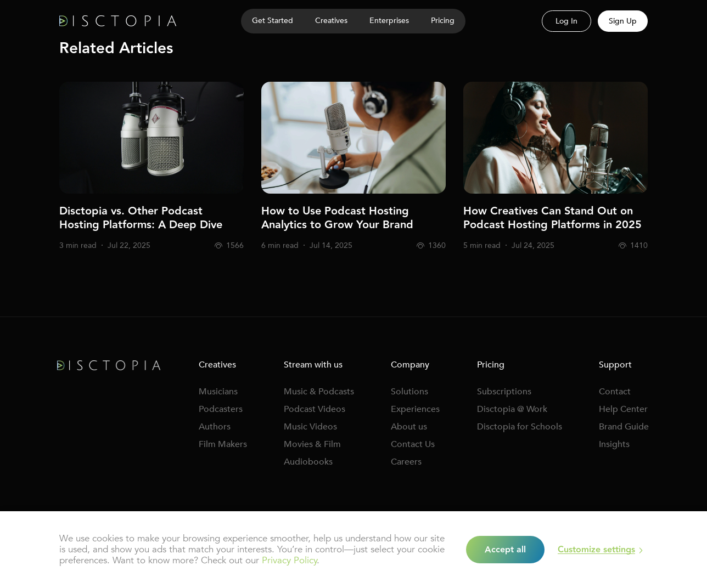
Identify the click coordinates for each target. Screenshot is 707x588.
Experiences (415, 409)
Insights (614, 444)
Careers (406, 462)
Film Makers (223, 444)
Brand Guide (624, 427)
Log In (566, 21)
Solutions (409, 392)
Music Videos (310, 427)
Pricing (443, 21)
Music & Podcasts (319, 392)
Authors (215, 427)
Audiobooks (308, 462)
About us (409, 427)
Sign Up (623, 21)
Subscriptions (504, 392)
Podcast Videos (315, 409)
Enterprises (389, 21)
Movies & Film (312, 444)
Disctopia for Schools (520, 427)
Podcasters (221, 409)
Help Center (623, 409)
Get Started (273, 21)
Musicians (218, 392)
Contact (615, 392)
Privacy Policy (289, 560)
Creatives (331, 21)
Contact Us (413, 444)
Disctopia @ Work (512, 409)
